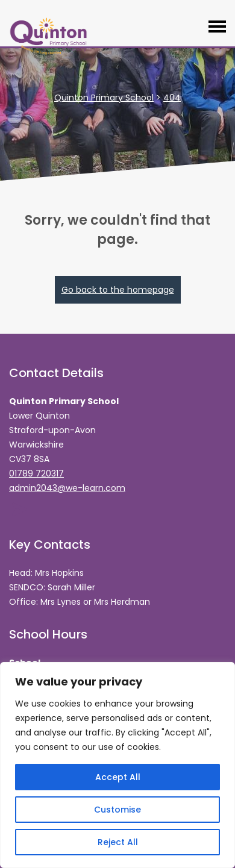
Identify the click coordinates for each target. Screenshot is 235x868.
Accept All (118, 777)
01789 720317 (36, 473)
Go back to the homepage (118, 290)
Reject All (118, 842)
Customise (117, 810)
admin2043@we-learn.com (67, 488)
